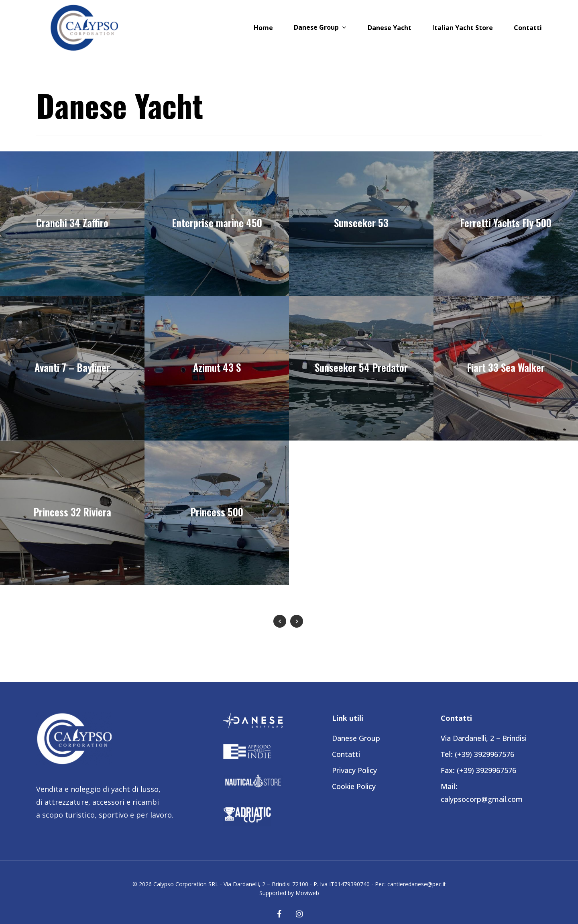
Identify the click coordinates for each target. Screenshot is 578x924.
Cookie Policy (354, 786)
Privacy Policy (354, 770)
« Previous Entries (280, 621)
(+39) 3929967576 (484, 754)
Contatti (346, 754)
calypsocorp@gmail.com (482, 799)
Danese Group (356, 738)
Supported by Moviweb (289, 893)
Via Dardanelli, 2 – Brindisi (484, 738)
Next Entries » (297, 621)
